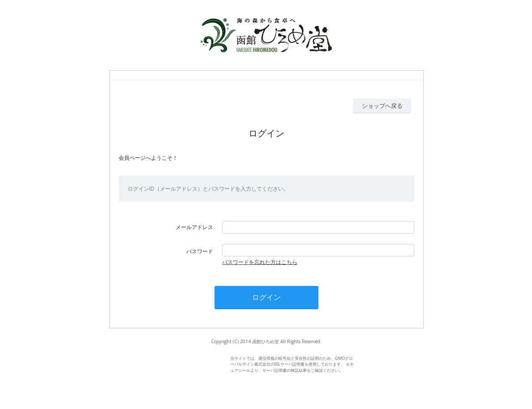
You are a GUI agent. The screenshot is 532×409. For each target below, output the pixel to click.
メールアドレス (194, 227)
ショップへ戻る (382, 106)
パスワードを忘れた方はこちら (260, 262)
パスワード (200, 251)
